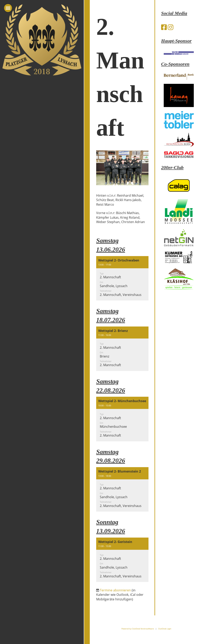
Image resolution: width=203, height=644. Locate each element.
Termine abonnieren (115, 590)
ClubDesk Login (165, 629)
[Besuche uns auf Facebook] (164, 27)
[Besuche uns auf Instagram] (171, 27)
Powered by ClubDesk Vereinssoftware (138, 629)
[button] (122, 278)
